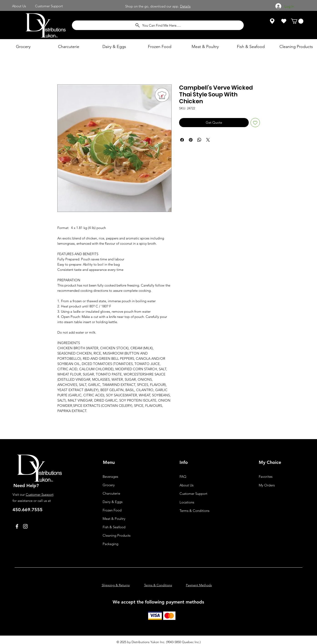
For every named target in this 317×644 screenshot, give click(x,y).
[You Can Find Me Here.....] (158, 25)
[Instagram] (25, 526)
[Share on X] (208, 140)
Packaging (110, 544)
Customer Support (40, 494)
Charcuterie (111, 493)
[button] (297, 21)
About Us (186, 485)
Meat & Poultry (114, 519)
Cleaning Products (117, 535)
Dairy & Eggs (113, 502)
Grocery (109, 485)
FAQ (183, 477)
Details (185, 6)
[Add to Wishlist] (255, 123)
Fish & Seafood (114, 527)
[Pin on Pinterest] (191, 140)
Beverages (110, 477)
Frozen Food (112, 510)
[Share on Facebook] (182, 140)
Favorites (266, 477)
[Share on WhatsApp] (199, 140)
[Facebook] (17, 526)
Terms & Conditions (194, 511)
